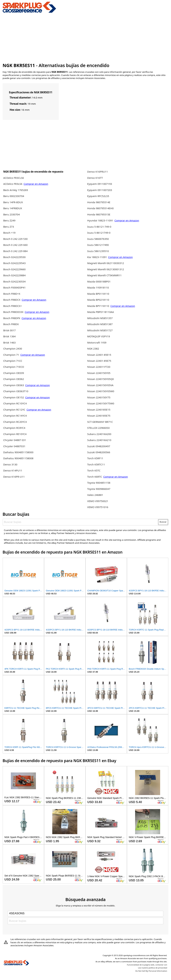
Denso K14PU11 (13, 470)
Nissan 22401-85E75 (99, 361)
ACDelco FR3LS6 (13, 184)
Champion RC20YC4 (15, 422)
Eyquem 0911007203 (100, 190)
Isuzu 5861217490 (98, 245)
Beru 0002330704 (14, 196)
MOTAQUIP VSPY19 (99, 336)
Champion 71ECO (14, 367)
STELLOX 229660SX (98, 428)
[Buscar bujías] (81, 522)
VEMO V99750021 (98, 501)
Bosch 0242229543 (14, 263)
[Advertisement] (86, 37)
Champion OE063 (14, 385)
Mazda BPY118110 (98, 306)
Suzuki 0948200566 (99, 452)
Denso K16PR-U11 (14, 477)
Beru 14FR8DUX (13, 208)
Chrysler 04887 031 (15, 440)
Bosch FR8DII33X (13, 312)
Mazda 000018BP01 (99, 281)
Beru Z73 (9, 227)
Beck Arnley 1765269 (16, 190)
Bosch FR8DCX (12, 300)
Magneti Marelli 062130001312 (106, 269)
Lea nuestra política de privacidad (152, 968)
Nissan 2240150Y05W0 (101, 391)
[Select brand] (85, 914)
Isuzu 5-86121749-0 (99, 233)
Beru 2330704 (11, 214)
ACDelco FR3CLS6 (14, 178)
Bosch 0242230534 (14, 281)
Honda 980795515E (99, 214)
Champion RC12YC (14, 410)
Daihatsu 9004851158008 (18, 458)
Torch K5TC (94, 470)
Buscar (163, 522)
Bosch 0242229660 (14, 269)
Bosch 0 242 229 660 (15, 245)
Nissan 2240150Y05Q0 (100, 379)
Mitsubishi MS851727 (100, 330)
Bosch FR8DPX (12, 318)
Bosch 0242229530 (14, 257)
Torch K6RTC (95, 477)
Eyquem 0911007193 (100, 184)
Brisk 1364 (9, 336)
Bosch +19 (9, 233)
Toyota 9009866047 (99, 489)
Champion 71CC (13, 361)
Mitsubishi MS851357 (100, 318)
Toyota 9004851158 (99, 483)
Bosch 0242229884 (14, 275)
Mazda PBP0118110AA (101, 312)
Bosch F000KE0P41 (14, 287)
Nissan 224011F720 (99, 367)
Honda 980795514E (99, 202)
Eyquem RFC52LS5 (98, 196)
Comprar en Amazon (36, 184)
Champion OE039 (14, 373)
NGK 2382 (93, 349)
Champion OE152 (14, 397)
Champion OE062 (14, 379)
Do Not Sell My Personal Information (151, 971)
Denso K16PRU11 (97, 172)
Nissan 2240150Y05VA (100, 385)
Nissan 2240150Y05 (99, 373)
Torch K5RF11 (95, 458)
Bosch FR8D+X (12, 294)
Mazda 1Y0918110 (98, 287)
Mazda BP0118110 (98, 294)
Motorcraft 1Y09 (97, 342)
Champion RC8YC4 (14, 428)
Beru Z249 (9, 220)
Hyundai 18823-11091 (100, 220)
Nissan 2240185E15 (99, 410)
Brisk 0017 (9, 330)
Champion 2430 (13, 349)
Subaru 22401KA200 (99, 434)
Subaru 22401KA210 (99, 440)
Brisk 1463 (9, 342)
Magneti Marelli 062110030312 (106, 263)
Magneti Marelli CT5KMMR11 (104, 275)
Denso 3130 (10, 464)
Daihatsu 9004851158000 (18, 452)
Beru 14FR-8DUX (13, 202)
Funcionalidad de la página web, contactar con (147, 965)
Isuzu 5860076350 (98, 239)
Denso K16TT (95, 178)
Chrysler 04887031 (14, 446)
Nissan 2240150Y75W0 (101, 403)
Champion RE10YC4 (15, 434)
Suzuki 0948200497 (99, 446)
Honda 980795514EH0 (100, 208)
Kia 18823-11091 (97, 257)
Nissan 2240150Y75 (99, 397)
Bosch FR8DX (11, 324)
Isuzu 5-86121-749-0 (99, 227)
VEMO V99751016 (98, 507)
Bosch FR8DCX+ (12, 306)
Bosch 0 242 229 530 (15, 239)
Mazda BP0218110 (98, 300)
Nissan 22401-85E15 (99, 355)
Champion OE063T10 (16, 391)
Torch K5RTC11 (96, 464)
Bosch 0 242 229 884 (15, 251)
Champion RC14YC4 (15, 416)
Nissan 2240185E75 (99, 416)
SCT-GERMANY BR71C (100, 422)
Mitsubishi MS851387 (100, 324)
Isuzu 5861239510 (98, 251)
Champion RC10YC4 (15, 403)
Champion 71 (11, 355)
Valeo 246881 (95, 495)
